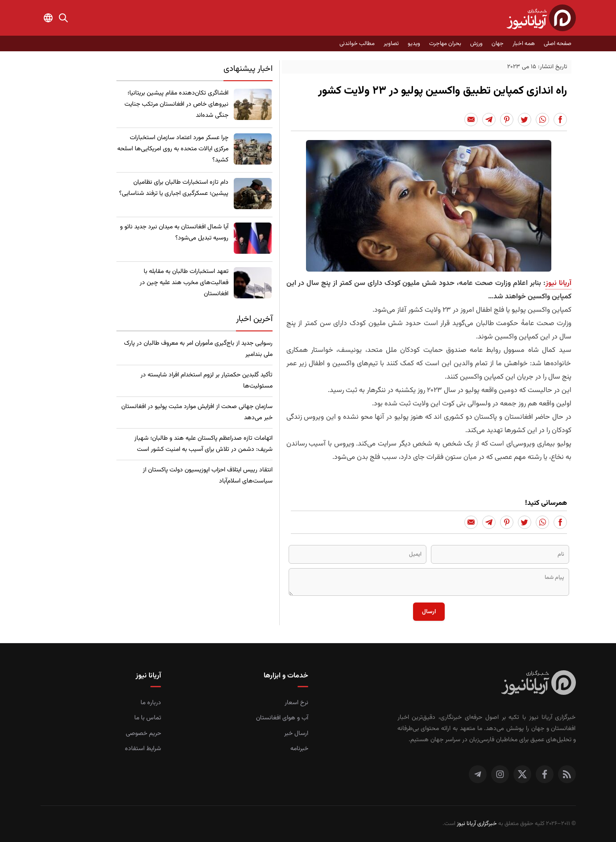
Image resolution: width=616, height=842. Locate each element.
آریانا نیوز (558, 283)
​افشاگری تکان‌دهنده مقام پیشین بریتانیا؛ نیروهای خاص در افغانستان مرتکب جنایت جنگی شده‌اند (176, 104)
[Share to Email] (471, 120)
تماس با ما (148, 718)
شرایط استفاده (143, 749)
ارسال (429, 612)
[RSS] (567, 774)
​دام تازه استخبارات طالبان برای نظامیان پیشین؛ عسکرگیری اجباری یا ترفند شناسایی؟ (174, 188)
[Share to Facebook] (560, 120)
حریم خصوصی (143, 734)
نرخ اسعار (296, 703)
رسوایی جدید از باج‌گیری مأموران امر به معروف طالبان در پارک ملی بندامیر (198, 349)
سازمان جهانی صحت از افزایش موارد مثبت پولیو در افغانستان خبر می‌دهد (197, 412)
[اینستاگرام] (500, 774)
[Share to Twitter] (525, 120)
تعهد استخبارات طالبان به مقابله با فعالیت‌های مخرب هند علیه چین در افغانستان (184, 283)
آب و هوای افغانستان (282, 718)
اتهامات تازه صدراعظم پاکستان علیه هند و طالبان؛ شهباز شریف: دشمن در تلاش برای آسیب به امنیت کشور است (203, 444)
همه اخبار (524, 44)
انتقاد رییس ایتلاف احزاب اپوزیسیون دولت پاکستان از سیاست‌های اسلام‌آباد (208, 476)
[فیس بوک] (545, 774)
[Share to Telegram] (489, 120)
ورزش (476, 44)
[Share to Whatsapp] (542, 120)
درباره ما (151, 703)
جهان (498, 44)
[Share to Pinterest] (507, 120)
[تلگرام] (478, 774)
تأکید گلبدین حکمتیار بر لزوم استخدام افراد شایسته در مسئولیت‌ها (207, 381)
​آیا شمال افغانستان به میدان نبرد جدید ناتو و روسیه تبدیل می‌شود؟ (174, 233)
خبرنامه (299, 749)
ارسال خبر (296, 734)
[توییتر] (522, 774)
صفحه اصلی (558, 44)
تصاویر (391, 44)
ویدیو (414, 44)
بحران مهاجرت (445, 44)
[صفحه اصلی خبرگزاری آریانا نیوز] (539, 684)
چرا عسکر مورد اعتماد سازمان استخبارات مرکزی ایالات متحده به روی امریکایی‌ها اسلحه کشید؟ (173, 149)
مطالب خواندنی (357, 44)
